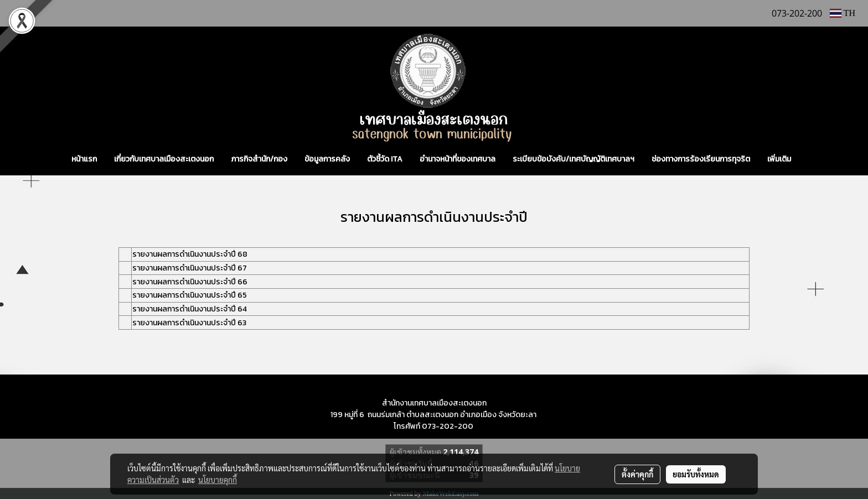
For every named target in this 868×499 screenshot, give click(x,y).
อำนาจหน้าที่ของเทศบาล (458, 159)
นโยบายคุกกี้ (218, 480)
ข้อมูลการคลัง (327, 159)
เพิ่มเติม (779, 159)
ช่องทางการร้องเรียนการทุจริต (701, 159)
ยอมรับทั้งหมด (696, 474)
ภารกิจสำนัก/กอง (259, 159)
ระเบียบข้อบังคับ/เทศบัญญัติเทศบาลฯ (573, 159)
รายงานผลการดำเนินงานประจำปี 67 (190, 268)
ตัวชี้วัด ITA (385, 159)
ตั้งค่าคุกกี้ (637, 474)
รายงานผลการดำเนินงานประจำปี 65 (190, 295)
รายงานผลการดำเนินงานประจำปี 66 (190, 282)
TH (843, 13)
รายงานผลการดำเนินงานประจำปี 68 (190, 254)
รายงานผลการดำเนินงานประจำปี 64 (190, 309)
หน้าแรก (84, 159)
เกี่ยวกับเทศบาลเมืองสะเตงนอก (164, 159)
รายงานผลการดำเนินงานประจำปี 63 (189, 323)
